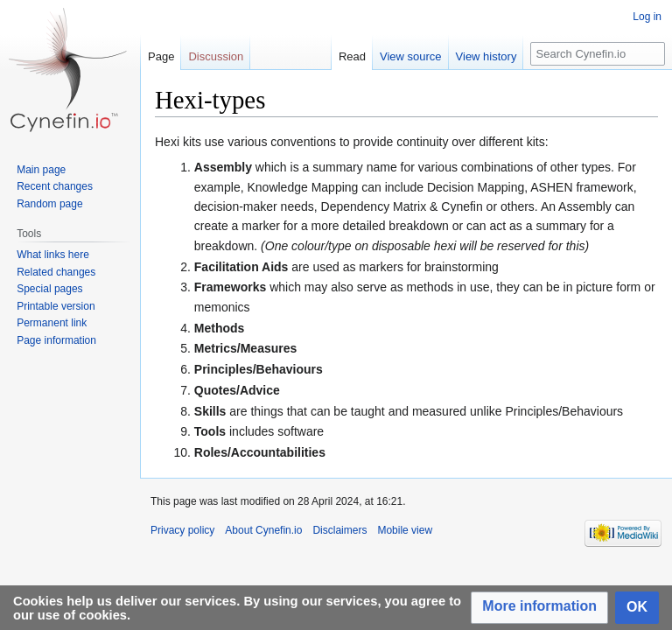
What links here (53, 255)
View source (411, 56)
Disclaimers (339, 530)
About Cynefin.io (263, 530)
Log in (647, 17)
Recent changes (55, 186)
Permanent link (52, 323)
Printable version (56, 306)
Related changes (56, 272)
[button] (539, 608)
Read (352, 56)
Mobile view (405, 530)
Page (161, 56)
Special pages (49, 289)
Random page (49, 204)
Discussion (216, 56)
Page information (56, 340)
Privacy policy (182, 530)
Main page (41, 170)
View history (486, 56)
